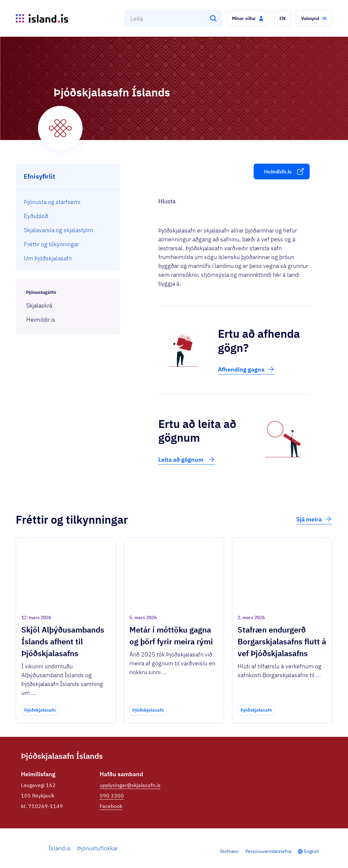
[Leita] (213, 18)
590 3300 (112, 796)
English (312, 851)
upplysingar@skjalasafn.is (130, 785)
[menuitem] (68, 202)
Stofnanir (229, 851)
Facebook (111, 806)
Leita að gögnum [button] (187, 459)
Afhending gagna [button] (246, 369)
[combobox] (173, 18)
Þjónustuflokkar (98, 848)
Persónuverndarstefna (268, 851)
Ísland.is (60, 848)
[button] (248, 18)
